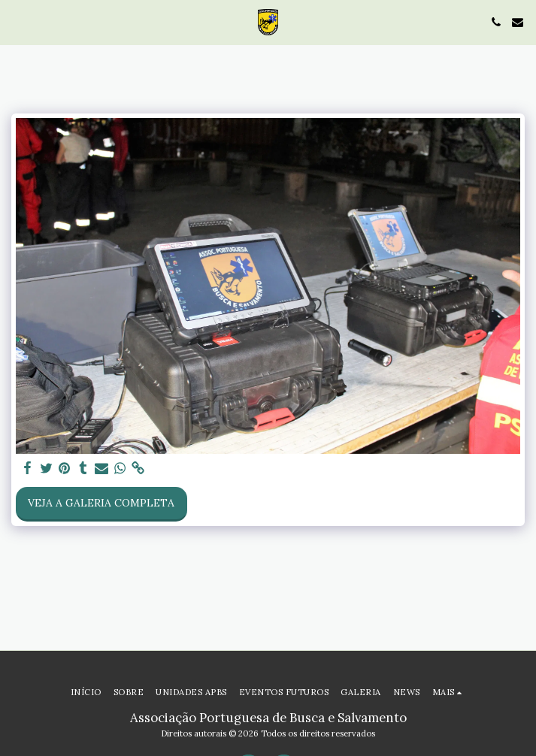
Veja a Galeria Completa (101, 503)
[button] (17, 21)
